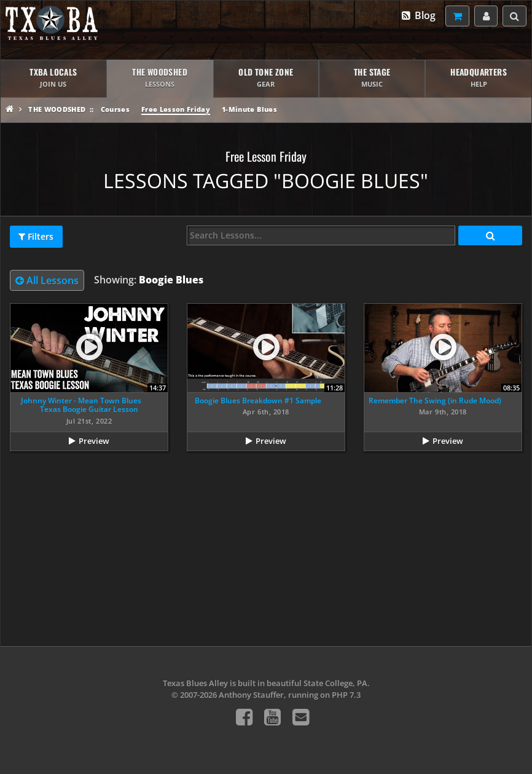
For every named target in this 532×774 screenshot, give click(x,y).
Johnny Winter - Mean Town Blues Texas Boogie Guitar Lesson (81, 405)
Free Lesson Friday (176, 109)
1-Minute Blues (249, 109)
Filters (36, 237)
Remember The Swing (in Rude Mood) (435, 401)
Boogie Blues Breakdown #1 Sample (258, 401)
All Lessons (47, 280)
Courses (115, 109)
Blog (418, 15)
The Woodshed (57, 109)
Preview (94, 441)
